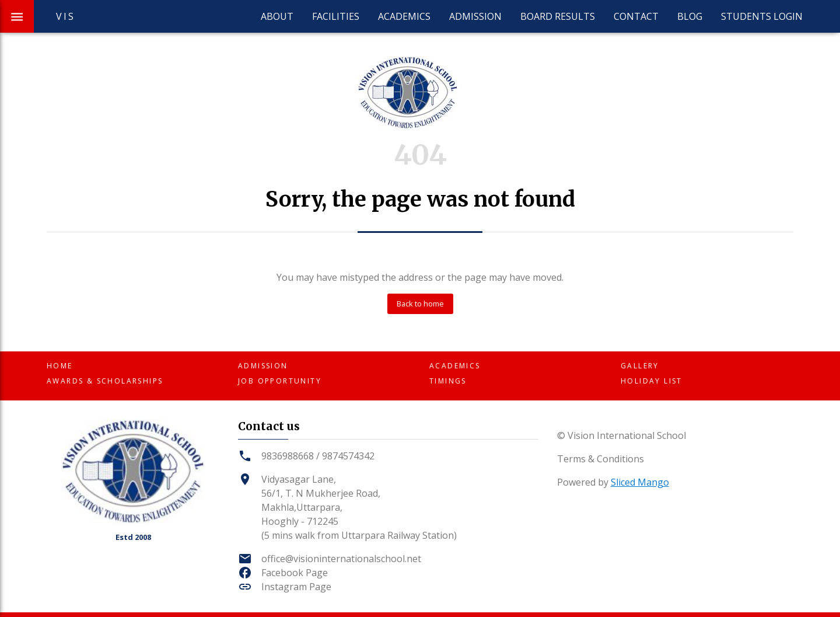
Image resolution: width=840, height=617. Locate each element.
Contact (636, 16)
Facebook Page (295, 573)
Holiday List (652, 381)
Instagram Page (296, 587)
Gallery (640, 366)
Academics (404, 16)
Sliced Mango (640, 482)
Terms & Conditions (601, 459)
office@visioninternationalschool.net (341, 559)
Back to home (420, 304)
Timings (448, 381)
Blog (690, 16)
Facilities (336, 16)
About (277, 16)
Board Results (558, 16)
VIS (66, 16)
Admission (475, 16)
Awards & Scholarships (105, 381)
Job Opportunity (280, 381)
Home (60, 366)
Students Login (762, 16)
